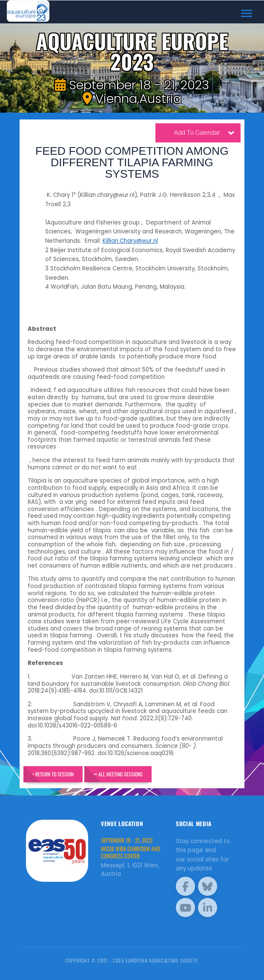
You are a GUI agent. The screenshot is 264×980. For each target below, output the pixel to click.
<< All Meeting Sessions (119, 774)
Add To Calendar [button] (204, 134)
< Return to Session (53, 774)
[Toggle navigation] (247, 14)
